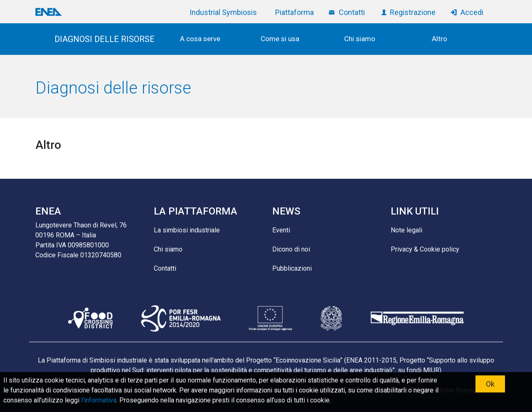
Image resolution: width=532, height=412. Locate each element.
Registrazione (413, 12)
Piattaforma (294, 12)
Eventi (281, 230)
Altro (440, 39)
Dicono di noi (291, 249)
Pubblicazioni (292, 268)
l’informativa (99, 400)
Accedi (472, 12)
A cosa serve (200, 39)
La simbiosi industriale (187, 230)
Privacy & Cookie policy (425, 249)
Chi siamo (360, 39)
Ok (490, 384)
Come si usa (280, 39)
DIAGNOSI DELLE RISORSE (105, 39)
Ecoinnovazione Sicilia (308, 360)
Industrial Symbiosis (223, 12)
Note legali (406, 230)
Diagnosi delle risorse (113, 88)
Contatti (352, 12)
